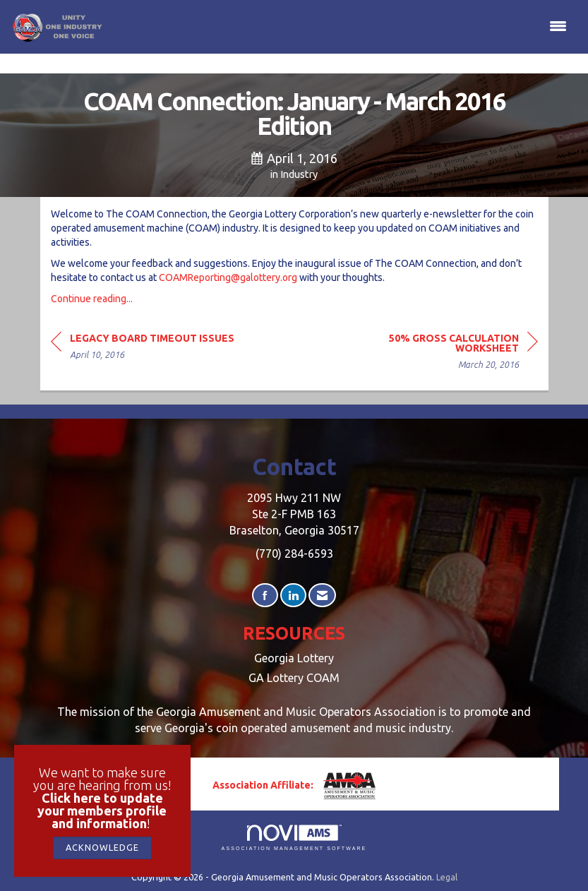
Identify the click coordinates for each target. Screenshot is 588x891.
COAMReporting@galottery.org (228, 277)
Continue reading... (92, 299)
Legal (447, 877)
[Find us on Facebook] (265, 596)
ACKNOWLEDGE (102, 847)
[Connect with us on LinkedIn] (293, 596)
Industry (299, 174)
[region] (432, 353)
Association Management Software (294, 838)
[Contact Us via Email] (322, 596)
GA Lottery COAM (294, 678)
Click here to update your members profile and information (102, 811)
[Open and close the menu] (339, 27)
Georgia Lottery (294, 658)
